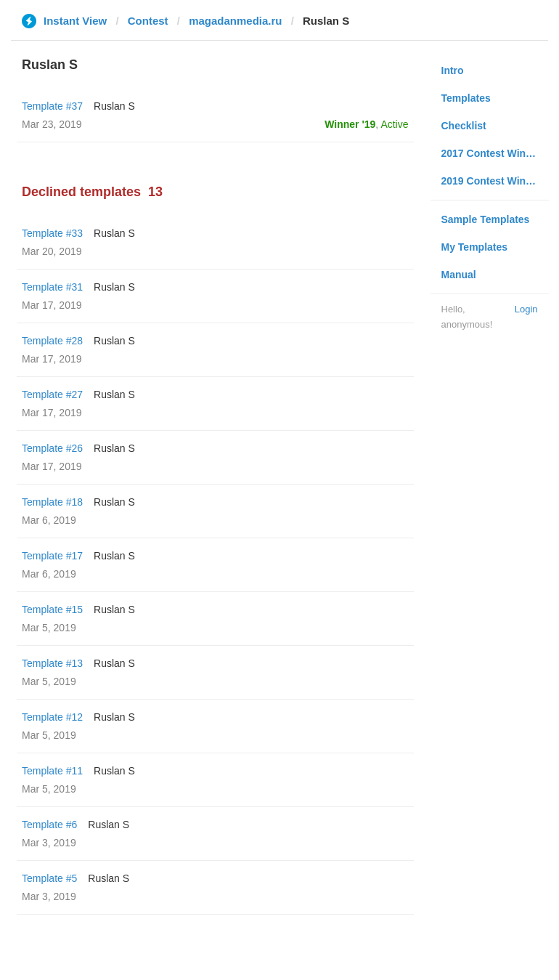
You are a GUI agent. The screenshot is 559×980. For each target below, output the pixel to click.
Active (394, 124)
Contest (148, 21)
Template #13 (52, 663)
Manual (459, 275)
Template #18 (52, 502)
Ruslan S (114, 106)
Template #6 (49, 825)
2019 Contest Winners (494, 181)
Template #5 (49, 878)
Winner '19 (350, 124)
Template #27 (52, 394)
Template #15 (52, 610)
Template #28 (52, 341)
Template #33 (52, 233)
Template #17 (52, 556)
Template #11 (52, 771)
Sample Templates (486, 219)
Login (526, 309)
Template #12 (52, 717)
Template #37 (52, 106)
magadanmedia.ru (235, 21)
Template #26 (52, 448)
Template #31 (52, 287)
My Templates (475, 247)
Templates (466, 98)
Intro (453, 70)
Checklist (464, 126)
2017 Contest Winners (494, 153)
